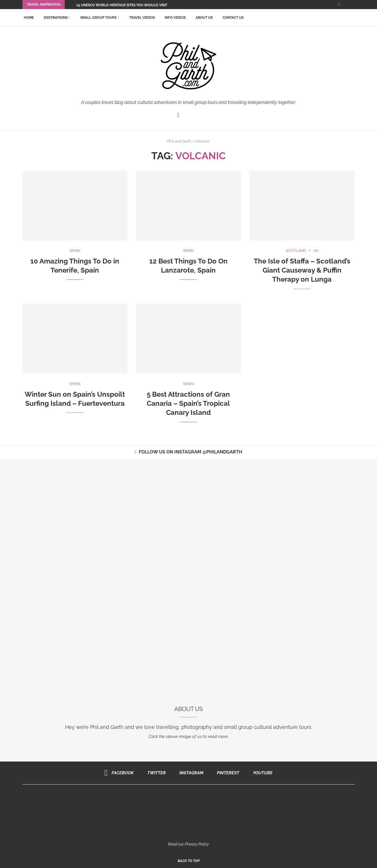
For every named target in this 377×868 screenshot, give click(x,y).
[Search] (352, 18)
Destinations (56, 18)
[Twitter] (155, 773)
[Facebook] (339, 5)
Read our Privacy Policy (188, 844)
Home (29, 18)
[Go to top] (189, 861)
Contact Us (233, 18)
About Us (204, 18)
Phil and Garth (179, 141)
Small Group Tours (98, 18)
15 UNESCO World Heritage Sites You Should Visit (122, 5)
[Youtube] (261, 773)
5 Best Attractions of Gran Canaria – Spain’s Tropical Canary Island (188, 403)
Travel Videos (142, 18)
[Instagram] (189, 773)
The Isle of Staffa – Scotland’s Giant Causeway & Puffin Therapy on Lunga (302, 270)
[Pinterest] (226, 773)
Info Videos (175, 18)
